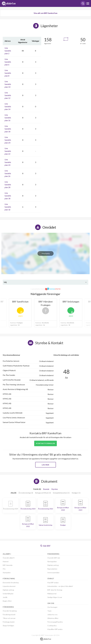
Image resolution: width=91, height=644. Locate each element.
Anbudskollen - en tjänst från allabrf (60, 586)
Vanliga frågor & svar (55, 597)
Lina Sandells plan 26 (8, 173)
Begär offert (7, 601)
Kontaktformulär (45, 443)
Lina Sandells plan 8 (8, 73)
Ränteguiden (52, 561)
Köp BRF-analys (53, 583)
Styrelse (55, 489)
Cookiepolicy (52, 626)
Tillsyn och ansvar (9, 618)
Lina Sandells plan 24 (8, 162)
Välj (5, 282)
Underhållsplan (8, 594)
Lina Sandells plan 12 (8, 95)
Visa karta (46, 253)
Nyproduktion (52, 569)
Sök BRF (45, 546)
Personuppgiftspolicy (55, 622)
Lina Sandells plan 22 (8, 151)
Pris (4, 569)
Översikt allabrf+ (9, 558)
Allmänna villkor (53, 618)
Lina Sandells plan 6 (8, 62)
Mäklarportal (52, 594)
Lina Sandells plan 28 (8, 185)
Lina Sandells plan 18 (8, 129)
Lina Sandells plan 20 (8, 140)
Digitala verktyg (8, 590)
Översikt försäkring (10, 611)
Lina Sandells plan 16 (8, 118)
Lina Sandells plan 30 (8, 196)
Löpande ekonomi (9, 586)
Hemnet (6, 561)
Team (49, 611)
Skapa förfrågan (8, 626)
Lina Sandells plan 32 (8, 207)
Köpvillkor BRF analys (55, 629)
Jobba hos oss (52, 615)
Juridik (5, 597)
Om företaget (52, 607)
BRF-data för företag (55, 590)
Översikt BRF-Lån (54, 558)
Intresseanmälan (53, 573)
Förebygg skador (9, 622)
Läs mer (45, 465)
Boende (46, 489)
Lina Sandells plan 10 (8, 84)
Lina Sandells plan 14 (8, 106)
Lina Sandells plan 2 (8, 51)
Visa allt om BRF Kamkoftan (45, 13)
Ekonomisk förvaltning (11, 583)
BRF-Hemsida (8, 565)
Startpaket (7, 573)
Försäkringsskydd (9, 615)
